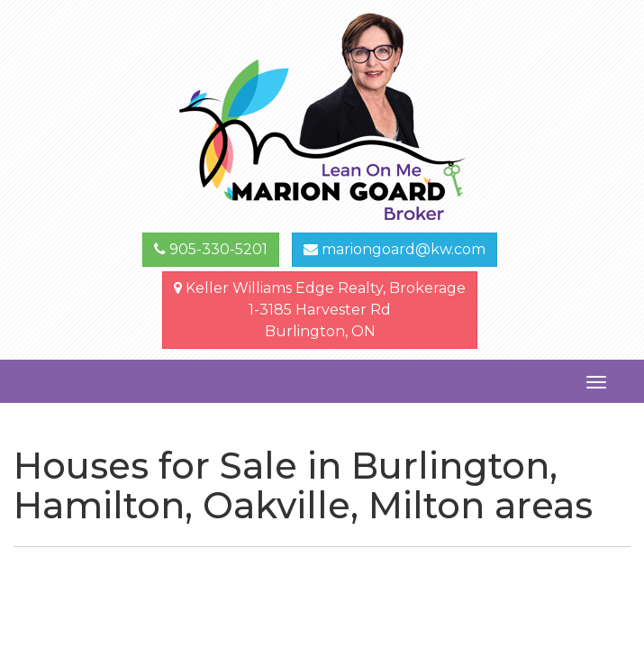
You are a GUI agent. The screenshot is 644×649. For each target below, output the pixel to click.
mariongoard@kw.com (395, 249)
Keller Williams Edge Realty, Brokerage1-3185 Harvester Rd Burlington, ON (320, 310)
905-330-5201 (211, 249)
